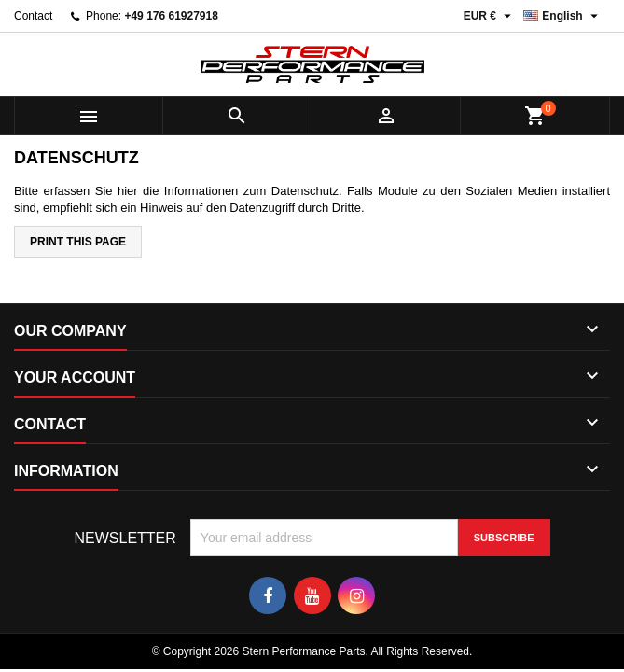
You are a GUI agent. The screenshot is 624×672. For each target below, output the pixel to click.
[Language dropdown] (563, 16)
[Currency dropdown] (490, 16)
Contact (33, 16)
